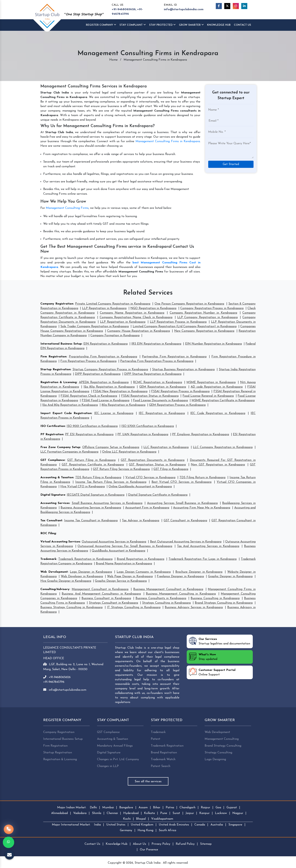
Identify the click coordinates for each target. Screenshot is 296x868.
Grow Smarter (191, 25)
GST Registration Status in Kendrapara (157, 465)
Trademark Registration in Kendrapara (85, 559)
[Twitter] (227, 6)
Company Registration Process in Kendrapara (212, 308)
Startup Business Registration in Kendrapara (183, 370)
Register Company (101, 25)
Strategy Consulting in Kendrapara (166, 603)
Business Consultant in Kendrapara (106, 598)
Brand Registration (164, 753)
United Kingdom (142, 825)
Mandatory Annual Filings (115, 746)
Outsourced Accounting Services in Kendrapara (114, 542)
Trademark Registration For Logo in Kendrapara (203, 559)
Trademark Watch (163, 759)
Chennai (112, 813)
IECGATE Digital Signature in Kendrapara (96, 495)
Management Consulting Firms (67, 208)
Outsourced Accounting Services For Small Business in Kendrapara (125, 546)
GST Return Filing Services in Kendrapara (121, 469)
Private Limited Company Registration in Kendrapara (113, 304)
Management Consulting (222, 739)
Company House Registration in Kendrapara (138, 331)
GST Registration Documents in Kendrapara (153, 460)
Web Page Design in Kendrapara (130, 576)
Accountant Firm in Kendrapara (147, 508)
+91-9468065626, (124, 9)
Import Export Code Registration (66, 413)
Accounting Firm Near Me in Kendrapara (202, 508)
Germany (126, 830)
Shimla (97, 813)
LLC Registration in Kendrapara (166, 447)
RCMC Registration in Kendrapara (157, 382)
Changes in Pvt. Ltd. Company (118, 759)
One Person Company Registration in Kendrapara (189, 304)
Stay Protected (162, 25)
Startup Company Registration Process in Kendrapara (110, 370)
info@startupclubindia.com (184, 9)
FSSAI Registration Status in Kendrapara (150, 396)
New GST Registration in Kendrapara (218, 465)
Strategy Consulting (218, 753)
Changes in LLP (108, 766)
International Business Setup (61, 344)
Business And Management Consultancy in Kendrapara (101, 594)
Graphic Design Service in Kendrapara (121, 581)
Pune (164, 813)
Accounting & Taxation (57, 478)
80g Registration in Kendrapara (123, 405)
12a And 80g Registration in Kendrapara (70, 405)
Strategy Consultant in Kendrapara (113, 603)
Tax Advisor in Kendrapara (141, 521)
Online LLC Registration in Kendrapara (129, 452)
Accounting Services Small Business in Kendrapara (182, 503)
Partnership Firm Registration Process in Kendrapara (157, 361)
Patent (156, 739)
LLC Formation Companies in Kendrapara (69, 452)
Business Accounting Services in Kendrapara (91, 508)
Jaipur (190, 813)
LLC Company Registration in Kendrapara (223, 447)
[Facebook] (219, 6)
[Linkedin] (244, 6)
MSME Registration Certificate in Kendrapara (223, 400)
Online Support (212, 672)
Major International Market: (71, 825)
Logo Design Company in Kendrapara (144, 572)
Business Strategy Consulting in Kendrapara (71, 607)
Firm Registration (53, 357)
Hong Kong (145, 830)
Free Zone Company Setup (60, 447)
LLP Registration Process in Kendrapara (178, 322)
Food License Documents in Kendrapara (160, 400)
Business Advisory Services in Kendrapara (194, 607)
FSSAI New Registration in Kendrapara (120, 391)
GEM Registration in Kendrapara (163, 387)
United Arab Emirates (174, 825)
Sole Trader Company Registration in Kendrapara (95, 326)
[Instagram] (236, 6)
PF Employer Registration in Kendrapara (201, 434)
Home (113, 60)
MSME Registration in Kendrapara (211, 382)
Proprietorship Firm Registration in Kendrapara (103, 357)
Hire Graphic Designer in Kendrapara (66, 581)
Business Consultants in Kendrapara (161, 598)
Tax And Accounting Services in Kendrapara (208, 546)
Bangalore (126, 808)
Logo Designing (215, 759)
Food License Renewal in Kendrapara (208, 396)
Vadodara (80, 813)
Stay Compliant (133, 25)
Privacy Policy (161, 844)
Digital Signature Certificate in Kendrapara (158, 495)
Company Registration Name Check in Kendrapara (136, 317)
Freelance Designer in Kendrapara (180, 576)
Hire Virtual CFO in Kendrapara (83, 487)
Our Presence (149, 850)
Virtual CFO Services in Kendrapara (150, 478)
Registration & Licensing (59, 382)
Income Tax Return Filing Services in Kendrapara (111, 482)
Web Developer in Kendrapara (82, 576)
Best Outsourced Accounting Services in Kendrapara (186, 542)
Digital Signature (53, 495)
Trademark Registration (167, 746)
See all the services (148, 782)
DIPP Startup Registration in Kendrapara (153, 374)
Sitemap (206, 844)
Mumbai (108, 808)
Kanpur (204, 813)
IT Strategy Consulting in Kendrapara (134, 607)
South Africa (167, 830)
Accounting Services (55, 503)
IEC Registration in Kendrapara (162, 413)
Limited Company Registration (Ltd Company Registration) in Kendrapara (185, 326)
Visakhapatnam (162, 819)
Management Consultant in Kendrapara (100, 589)
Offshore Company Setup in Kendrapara (111, 447)
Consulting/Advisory (55, 589)
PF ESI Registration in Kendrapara (89, 434)
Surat (176, 813)
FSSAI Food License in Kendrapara (106, 400)
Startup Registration (55, 370)
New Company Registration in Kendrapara (204, 331)
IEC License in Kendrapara (114, 413)
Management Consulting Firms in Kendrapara (168, 141)
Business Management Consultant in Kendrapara (168, 589)
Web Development (54, 572)
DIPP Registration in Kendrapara (98, 374)
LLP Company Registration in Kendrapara (207, 317)
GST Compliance (53, 460)
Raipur (205, 808)
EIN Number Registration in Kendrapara (214, 344)
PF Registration (52, 434)
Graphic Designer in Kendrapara (230, 576)
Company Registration (57, 304)
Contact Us (242, 25)
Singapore (235, 825)
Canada (200, 825)
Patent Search (161, 766)
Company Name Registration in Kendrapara (132, 313)
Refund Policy (185, 844)
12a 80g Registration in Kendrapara (109, 387)
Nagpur (238, 813)
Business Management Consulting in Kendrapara (181, 594)
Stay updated (203, 657)
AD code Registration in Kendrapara (217, 387)
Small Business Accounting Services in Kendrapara (107, 503)
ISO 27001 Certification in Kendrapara (148, 426)
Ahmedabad (59, 813)
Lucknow (221, 813)
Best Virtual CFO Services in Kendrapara (182, 482)
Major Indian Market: (72, 808)
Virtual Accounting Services (60, 542)
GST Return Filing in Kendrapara (91, 460)
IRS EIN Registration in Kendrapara (156, 344)
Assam (143, 808)
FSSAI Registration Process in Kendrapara (180, 391)
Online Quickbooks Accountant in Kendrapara (140, 487)
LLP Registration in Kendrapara (104, 308)
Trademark (48, 559)
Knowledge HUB (219, 25)
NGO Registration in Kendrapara (153, 308)
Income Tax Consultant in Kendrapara (91, 521)
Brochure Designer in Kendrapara (199, 572)
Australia (217, 825)
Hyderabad (131, 813)
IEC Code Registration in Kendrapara (218, 413)
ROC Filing (48, 533)
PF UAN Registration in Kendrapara (143, 434)
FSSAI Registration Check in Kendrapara (89, 396)
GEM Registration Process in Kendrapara (177, 405)
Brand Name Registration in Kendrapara (124, 564)
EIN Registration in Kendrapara (106, 344)
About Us (140, 844)
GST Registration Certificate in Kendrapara (93, 465)
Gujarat (232, 808)
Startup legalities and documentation (220, 641)
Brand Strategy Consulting (223, 746)
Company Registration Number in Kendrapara (203, 313)
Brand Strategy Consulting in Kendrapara (224, 603)
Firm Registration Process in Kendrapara (88, 361)
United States (116, 825)
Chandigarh (187, 808)
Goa (218, 808)
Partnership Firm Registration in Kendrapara (174, 357)
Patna (170, 808)
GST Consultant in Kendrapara (185, 521)
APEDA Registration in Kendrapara (104, 382)
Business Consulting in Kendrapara (215, 598)
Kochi (127, 819)
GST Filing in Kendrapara (171, 469)
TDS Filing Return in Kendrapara (203, 478)
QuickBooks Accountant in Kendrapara (118, 551)
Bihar (157, 808)
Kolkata (149, 813)
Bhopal (141, 819)
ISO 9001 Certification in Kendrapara (92, 426)
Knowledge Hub (117, 844)
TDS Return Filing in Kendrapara (98, 478)
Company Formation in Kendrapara (115, 336)
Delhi (93, 808)
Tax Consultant (51, 521)
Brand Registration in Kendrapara (141, 559)
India (97, 825)
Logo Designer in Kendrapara (91, 572)
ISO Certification (53, 426)
